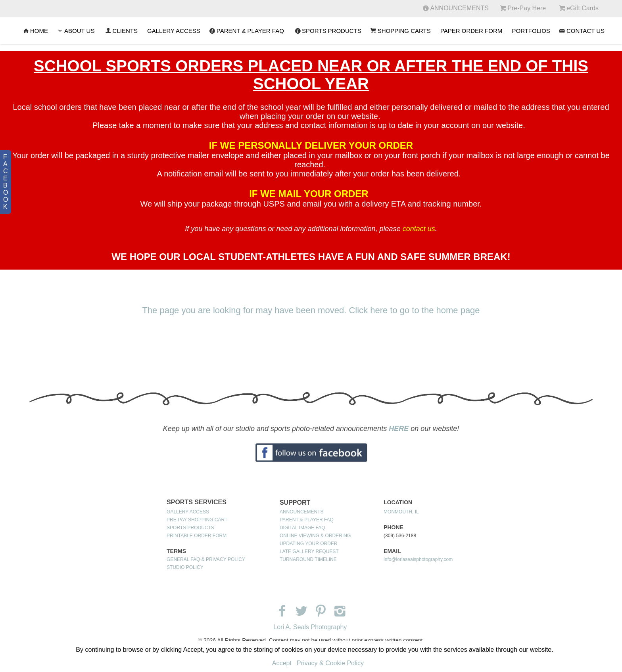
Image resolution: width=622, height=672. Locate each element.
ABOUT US (75, 31)
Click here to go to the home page (414, 310)
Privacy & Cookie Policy (330, 663)
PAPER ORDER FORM (471, 31)
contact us (419, 229)
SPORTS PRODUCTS (327, 31)
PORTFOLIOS (531, 31)
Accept (282, 663)
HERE (399, 429)
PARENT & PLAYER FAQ (246, 31)
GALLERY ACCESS (174, 31)
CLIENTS (121, 31)
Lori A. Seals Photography (310, 627)
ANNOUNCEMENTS (302, 512)
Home (35, 31)
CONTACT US (581, 31)
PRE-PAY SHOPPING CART (197, 520)
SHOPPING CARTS (400, 31)
